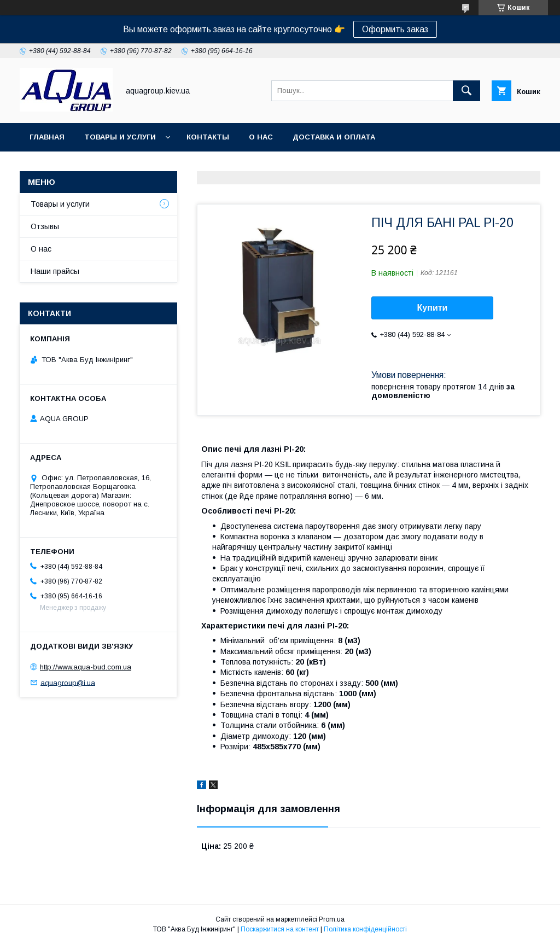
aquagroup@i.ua (68, 682)
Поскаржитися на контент (280, 929)
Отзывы (45, 226)
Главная (47, 137)
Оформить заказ (395, 29)
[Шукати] (466, 91)
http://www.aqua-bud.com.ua (86, 667)
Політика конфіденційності (365, 929)
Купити (433, 308)
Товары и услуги (120, 137)
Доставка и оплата (334, 137)
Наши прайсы (55, 271)
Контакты (208, 137)
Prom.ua (332, 919)
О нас (261, 137)
